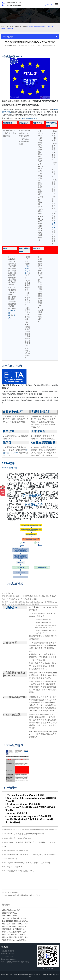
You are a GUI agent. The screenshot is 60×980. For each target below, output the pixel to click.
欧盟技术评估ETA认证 (10, 913)
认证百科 (23, 26)
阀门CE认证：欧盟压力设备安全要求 (15, 924)
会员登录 (49, 4)
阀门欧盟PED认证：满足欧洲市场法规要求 (15, 940)
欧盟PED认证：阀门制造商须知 (13, 929)
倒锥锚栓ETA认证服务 (10, 916)
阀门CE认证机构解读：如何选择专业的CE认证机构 (15, 926)
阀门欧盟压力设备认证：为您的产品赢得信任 (15, 934)
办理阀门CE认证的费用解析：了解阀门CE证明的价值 (15, 932)
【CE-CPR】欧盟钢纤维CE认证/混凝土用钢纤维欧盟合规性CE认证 (15, 918)
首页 (8, 26)
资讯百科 (14, 26)
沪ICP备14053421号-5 (48, 974)
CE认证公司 (13, 46)
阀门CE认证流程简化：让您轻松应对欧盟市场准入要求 (15, 937)
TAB (48, 607)
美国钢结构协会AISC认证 (11, 910)
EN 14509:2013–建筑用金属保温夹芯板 (15, 921)
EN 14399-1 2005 (13, 892)
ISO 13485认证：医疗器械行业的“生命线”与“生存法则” (24, 895)
